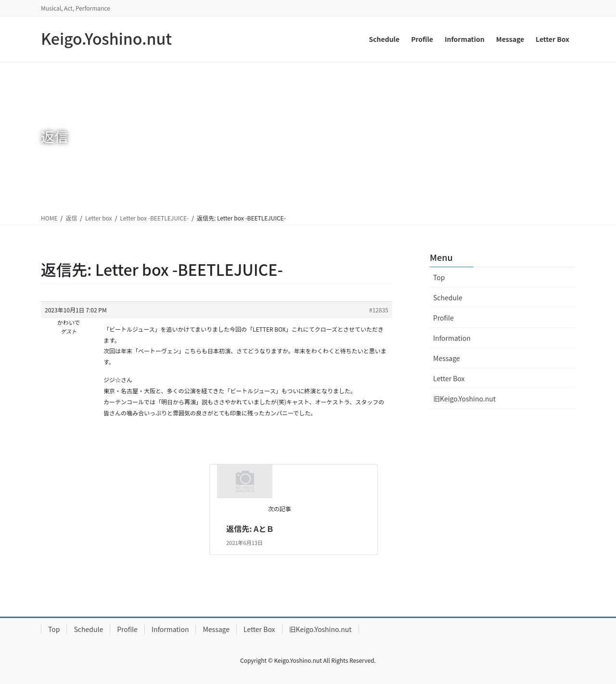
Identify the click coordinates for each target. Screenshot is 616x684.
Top (439, 277)
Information (452, 338)
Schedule (448, 297)
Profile (443, 318)
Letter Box (449, 378)
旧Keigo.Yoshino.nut (464, 399)
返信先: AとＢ (250, 529)
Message (447, 358)
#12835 (379, 310)
